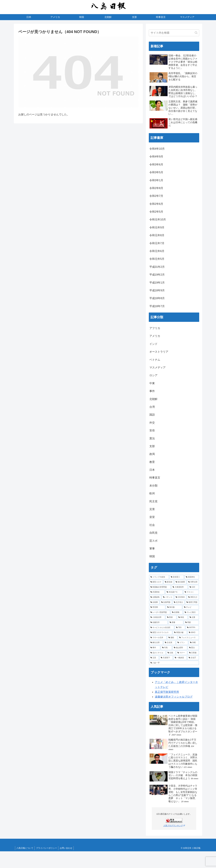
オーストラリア (159, 352)
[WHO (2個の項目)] (193, 633)
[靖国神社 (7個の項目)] (192, 577)
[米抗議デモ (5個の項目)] (174, 592)
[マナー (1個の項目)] (182, 653)
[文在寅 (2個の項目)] (169, 643)
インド (153, 344)
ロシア (153, 375)
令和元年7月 (157, 243)
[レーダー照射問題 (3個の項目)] (160, 612)
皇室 (152, 517)
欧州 (152, 493)
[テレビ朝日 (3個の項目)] (191, 612)
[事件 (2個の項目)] (155, 648)
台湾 (152, 407)
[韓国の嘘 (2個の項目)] (180, 633)
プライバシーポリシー (47, 848)
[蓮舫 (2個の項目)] (172, 638)
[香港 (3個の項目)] (171, 617)
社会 (152, 525)
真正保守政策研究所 (167, 692)
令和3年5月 (156, 172)
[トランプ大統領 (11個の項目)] (159, 577)
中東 (152, 383)
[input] (174, 33)
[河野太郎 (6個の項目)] (193, 582)
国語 (152, 415)
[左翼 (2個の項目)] (194, 617)
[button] (196, 33)
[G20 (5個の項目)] (194, 587)
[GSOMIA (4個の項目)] (180, 597)
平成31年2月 (157, 267)
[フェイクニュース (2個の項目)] (188, 638)
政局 (152, 454)
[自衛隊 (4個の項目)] (154, 602)
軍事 (152, 549)
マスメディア (157, 368)
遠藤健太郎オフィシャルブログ (174, 697)
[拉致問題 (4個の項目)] (166, 602)
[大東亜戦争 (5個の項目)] (179, 587)
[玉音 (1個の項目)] (154, 658)
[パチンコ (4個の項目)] (168, 597)
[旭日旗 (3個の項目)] (174, 607)
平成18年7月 (157, 306)
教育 (152, 462)
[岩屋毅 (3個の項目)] (177, 612)
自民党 (153, 533)
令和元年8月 (157, 235)
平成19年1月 (157, 283)
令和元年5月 (157, 259)
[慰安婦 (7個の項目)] (169, 582)
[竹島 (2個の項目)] (166, 648)
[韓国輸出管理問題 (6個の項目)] (160, 587)
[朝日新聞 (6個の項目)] (180, 582)
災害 (152, 509)
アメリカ (155, 336)
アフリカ (155, 328)
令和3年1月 (156, 180)
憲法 (152, 438)
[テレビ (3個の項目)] (191, 607)
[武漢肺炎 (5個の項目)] (157, 592)
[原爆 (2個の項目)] (176, 622)
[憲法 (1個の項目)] (193, 648)
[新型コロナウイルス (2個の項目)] (161, 633)
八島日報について (25, 848)
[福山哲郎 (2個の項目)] (180, 648)
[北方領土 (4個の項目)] (178, 602)
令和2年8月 (156, 188)
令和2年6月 (156, 204)
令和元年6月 (157, 251)
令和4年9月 (156, 157)
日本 (152, 470)
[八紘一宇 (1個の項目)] (174, 663)
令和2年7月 (156, 196)
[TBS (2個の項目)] (180, 628)
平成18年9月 (157, 290)
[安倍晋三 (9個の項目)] (177, 577)
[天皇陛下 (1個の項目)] (166, 658)
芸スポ (153, 541)
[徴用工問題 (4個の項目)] (192, 602)
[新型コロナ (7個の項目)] (156, 582)
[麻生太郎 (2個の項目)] (156, 643)
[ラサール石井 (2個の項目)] (158, 638)
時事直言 (155, 478)
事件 (152, 391)
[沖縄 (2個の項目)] (194, 643)
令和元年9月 (157, 227)
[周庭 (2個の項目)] (191, 622)
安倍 (152, 430)
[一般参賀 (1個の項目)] (180, 658)
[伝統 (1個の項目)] (171, 653)
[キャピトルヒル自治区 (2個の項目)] (162, 628)
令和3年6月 (156, 165)
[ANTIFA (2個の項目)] (192, 628)
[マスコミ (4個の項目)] (191, 592)
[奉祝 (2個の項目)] (182, 617)
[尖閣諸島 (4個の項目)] (155, 597)
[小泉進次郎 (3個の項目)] (157, 617)
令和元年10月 (158, 220)
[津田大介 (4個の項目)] (193, 597)
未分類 (153, 486)
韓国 (152, 556)
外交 (152, 423)
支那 (152, 446)
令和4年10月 (157, 149)
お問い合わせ (67, 848)
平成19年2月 (157, 275)
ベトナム (155, 360)
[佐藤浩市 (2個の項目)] (158, 622)
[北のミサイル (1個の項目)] (157, 653)
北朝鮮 (153, 399)
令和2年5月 (156, 212)
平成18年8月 (157, 298)
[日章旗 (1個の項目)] (193, 653)
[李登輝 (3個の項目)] (157, 607)
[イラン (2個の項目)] (182, 643)
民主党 (153, 501)
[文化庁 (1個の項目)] (193, 658)
